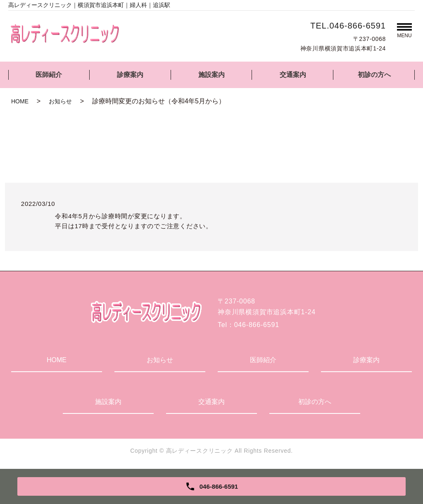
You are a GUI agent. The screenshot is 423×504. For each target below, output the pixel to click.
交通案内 (293, 75)
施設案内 (211, 75)
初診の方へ (374, 75)
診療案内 (130, 75)
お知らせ (60, 101)
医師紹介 (49, 75)
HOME (20, 101)
